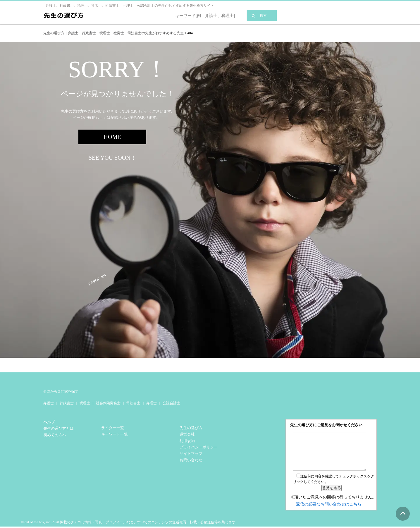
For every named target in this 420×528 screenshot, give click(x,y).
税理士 (85, 403)
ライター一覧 (113, 428)
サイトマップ (191, 454)
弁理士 (152, 403)
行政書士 (67, 403)
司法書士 (133, 403)
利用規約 (187, 441)
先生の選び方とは (58, 428)
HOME (112, 137)
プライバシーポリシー (199, 447)
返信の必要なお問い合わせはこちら (329, 504)
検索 (263, 16)
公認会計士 (171, 403)
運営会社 (187, 434)
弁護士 (49, 403)
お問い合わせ (191, 460)
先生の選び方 (191, 428)
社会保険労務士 (108, 403)
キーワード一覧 (115, 434)
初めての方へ (55, 435)
